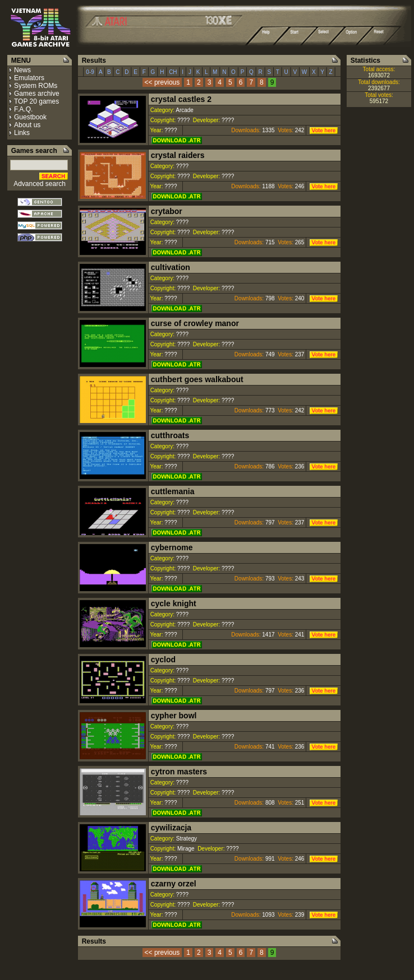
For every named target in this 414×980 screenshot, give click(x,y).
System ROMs (36, 86)
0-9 (90, 72)
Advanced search (40, 184)
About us (27, 125)
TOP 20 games (36, 101)
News (22, 70)
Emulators (29, 78)
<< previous (162, 82)
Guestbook (30, 117)
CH (173, 72)
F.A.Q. (23, 109)
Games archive (37, 94)
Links (22, 133)
